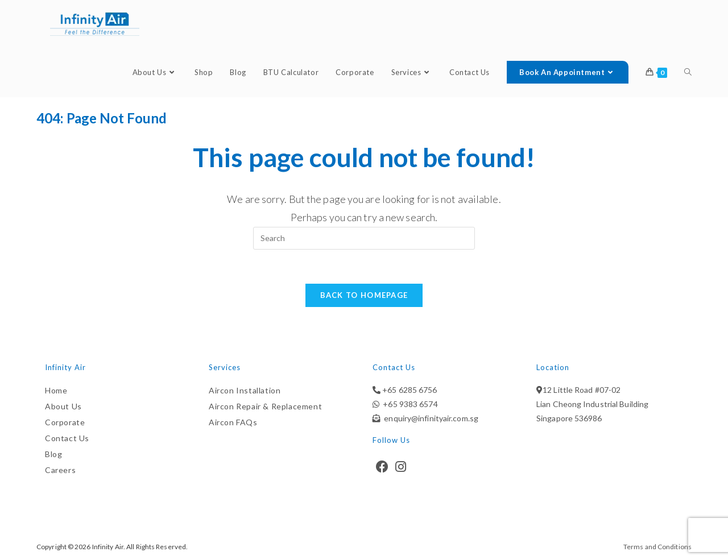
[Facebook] (382, 467)
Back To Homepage (364, 295)
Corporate (65, 422)
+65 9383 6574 (409, 404)
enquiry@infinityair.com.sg (429, 418)
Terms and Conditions (657, 547)
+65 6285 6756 (409, 390)
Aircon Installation (245, 390)
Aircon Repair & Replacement (265, 406)
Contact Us (67, 438)
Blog (53, 454)
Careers (60, 470)
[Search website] (688, 72)
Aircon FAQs (233, 422)
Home (56, 390)
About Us (63, 406)
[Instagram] (401, 467)
